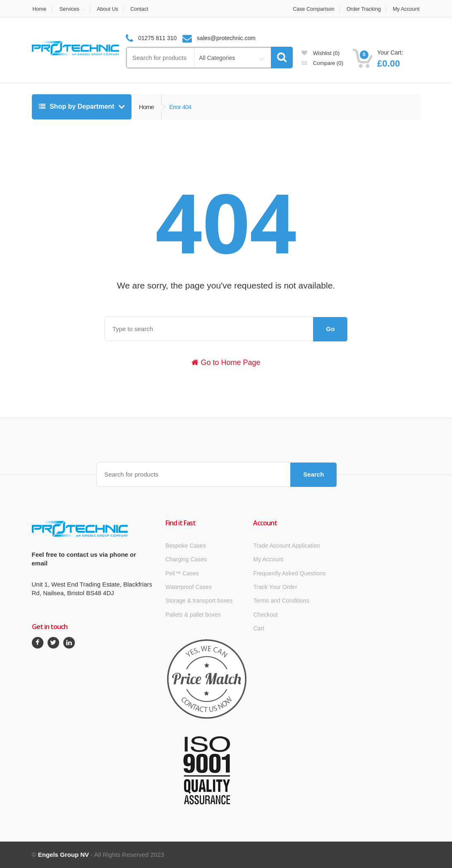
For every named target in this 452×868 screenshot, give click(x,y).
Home (39, 9)
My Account (406, 9)
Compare (322, 63)
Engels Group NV (63, 855)
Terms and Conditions (281, 601)
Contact (143, 9)
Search (313, 474)
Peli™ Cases (182, 573)
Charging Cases (186, 559)
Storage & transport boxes (199, 601)
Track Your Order (275, 587)
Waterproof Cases (189, 587)
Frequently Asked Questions (289, 573)
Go (330, 329)
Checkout (265, 615)
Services (70, 9)
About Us (110, 9)
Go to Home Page (226, 362)
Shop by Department (78, 106)
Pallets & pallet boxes (193, 615)
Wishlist (320, 53)
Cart (258, 628)
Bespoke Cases (186, 546)
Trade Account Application (286, 546)
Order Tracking (362, 9)
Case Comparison (310, 9)
